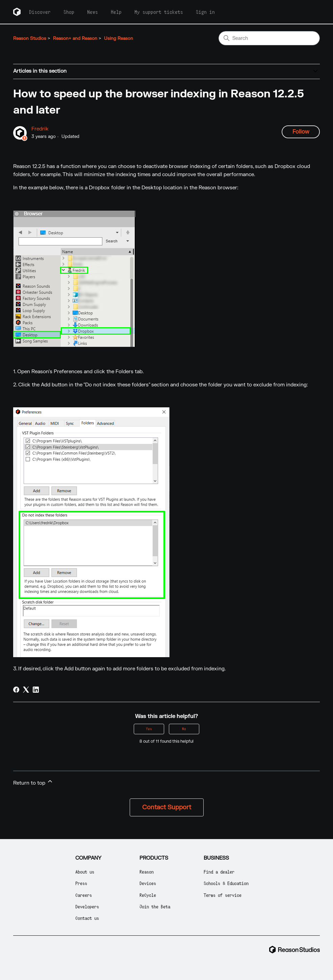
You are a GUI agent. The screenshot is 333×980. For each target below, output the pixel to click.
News (93, 12)
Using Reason (119, 39)
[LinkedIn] (36, 690)
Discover (40, 12)
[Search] (269, 38)
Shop (69, 12)
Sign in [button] (205, 12)
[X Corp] (26, 690)
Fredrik (40, 129)
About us (85, 872)
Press (81, 883)
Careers (84, 895)
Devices (148, 883)
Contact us (87, 918)
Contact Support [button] (167, 807)
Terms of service (223, 895)
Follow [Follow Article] (301, 132)
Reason (147, 872)
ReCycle (148, 895)
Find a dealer (219, 872)
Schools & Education (226, 883)
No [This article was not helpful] (184, 729)
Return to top (33, 782)
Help (116, 12)
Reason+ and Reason (75, 39)
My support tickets (159, 12)
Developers (87, 906)
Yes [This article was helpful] (149, 729)
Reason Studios (30, 39)
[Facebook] (16, 690)
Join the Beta (155, 906)
